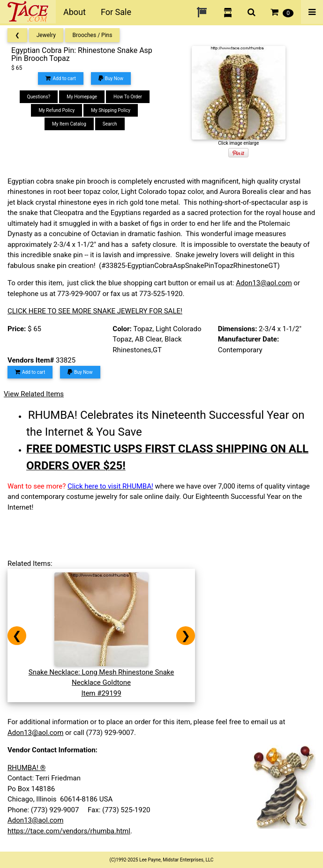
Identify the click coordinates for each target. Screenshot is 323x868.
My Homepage (82, 97)
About (75, 12)
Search (110, 124)
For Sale (116, 12)
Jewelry (46, 35)
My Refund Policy (56, 110)
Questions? (39, 97)
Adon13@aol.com (264, 283)
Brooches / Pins (93, 35)
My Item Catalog (69, 124)
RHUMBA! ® (26, 768)
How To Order (128, 97)
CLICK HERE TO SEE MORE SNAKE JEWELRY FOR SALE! (95, 311)
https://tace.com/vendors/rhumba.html (69, 831)
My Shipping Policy (111, 110)
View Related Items (34, 394)
